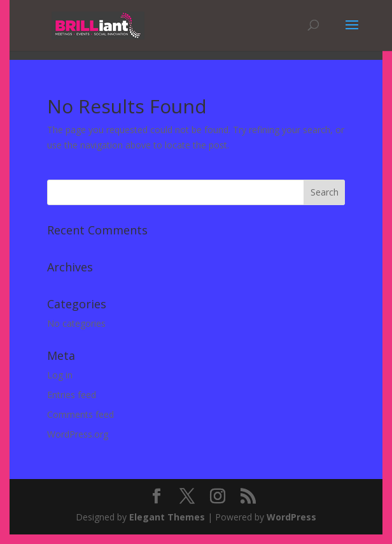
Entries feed (72, 395)
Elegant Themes (167, 517)
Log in (60, 375)
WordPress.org (78, 434)
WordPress (291, 517)
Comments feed (80, 414)
